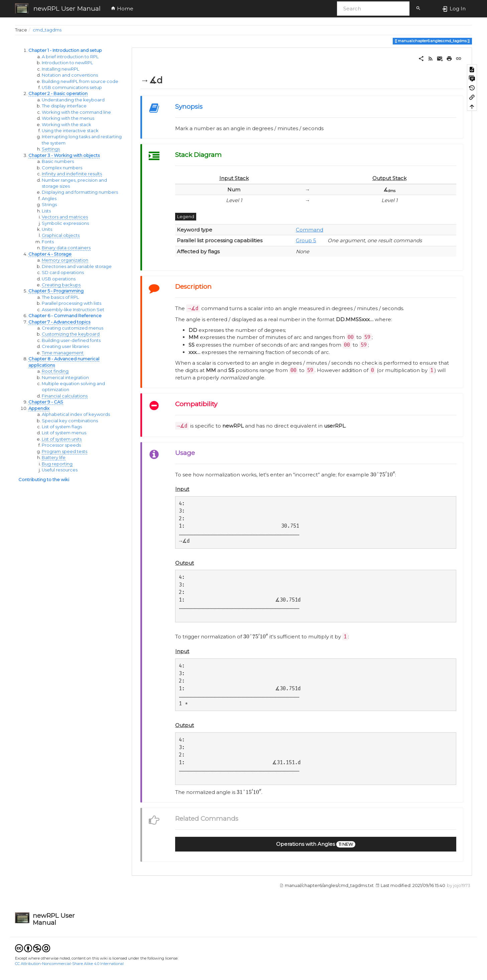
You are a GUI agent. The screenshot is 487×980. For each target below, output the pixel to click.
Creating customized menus (73, 328)
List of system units (62, 439)
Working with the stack (67, 125)
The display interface (64, 106)
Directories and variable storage (77, 266)
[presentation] (383, 474)
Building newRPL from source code (80, 81)
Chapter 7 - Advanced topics (59, 322)
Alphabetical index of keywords (76, 414)
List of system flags (62, 427)
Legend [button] (186, 216)
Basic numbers (58, 161)
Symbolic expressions (65, 223)
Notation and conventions (70, 75)
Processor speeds (61, 445)
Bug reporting (57, 464)
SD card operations (63, 273)
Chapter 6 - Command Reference (65, 316)
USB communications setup (72, 87)
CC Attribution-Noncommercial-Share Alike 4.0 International (69, 964)
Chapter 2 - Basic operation (58, 94)
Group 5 (306, 240)
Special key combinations (70, 421)
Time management (63, 353)
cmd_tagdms (47, 30)
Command (310, 230)
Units (47, 229)
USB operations (59, 279)
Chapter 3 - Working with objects (64, 155)
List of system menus (64, 433)
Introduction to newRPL (67, 63)
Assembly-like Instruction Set (73, 310)
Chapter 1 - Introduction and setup (65, 50)
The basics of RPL (60, 297)
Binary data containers (66, 248)
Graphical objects (61, 235)
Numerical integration (65, 378)
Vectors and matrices (65, 217)
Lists (46, 211)
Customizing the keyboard (71, 334)
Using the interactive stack (70, 131)
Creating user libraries (65, 346)
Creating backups (61, 285)
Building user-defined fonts (71, 340)
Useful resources (60, 470)
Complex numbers (62, 168)
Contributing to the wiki (44, 480)
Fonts (48, 242)
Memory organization (65, 260)
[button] (316, 844)
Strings (49, 205)
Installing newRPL (60, 69)
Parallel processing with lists (72, 303)
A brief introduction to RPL (70, 57)
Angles (49, 199)
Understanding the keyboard (73, 100)
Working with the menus (68, 118)
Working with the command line (76, 112)
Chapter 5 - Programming (56, 291)
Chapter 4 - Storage (50, 254)
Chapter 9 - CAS (46, 402)
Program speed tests (65, 452)
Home (122, 9)
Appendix (39, 408)
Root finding (55, 371)
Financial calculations (65, 396)
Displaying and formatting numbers (80, 192)
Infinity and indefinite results (72, 174)
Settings (51, 149)
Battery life (54, 458)
